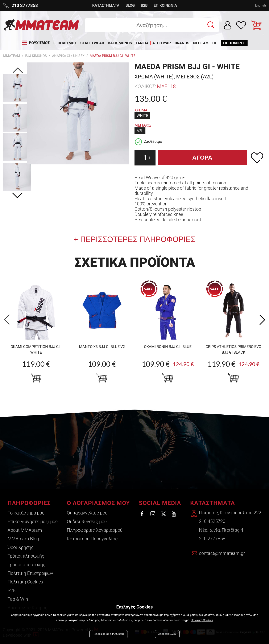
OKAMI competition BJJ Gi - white (36, 349)
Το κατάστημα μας (26, 513)
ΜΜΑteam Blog (23, 539)
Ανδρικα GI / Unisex (68, 56)
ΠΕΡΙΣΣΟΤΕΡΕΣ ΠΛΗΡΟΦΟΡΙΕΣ (137, 239)
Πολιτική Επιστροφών (30, 573)
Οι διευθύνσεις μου (86, 522)
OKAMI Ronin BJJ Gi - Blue (168, 347)
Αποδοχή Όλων (167, 634)
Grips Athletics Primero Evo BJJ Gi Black (233, 349)
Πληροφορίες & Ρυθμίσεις (109, 634)
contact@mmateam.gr (222, 554)
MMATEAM (12, 56)
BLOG (130, 5)
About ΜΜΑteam (25, 530)
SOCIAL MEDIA (159, 503)
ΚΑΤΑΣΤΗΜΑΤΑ (106, 5)
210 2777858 (212, 539)
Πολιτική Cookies (25, 582)
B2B (144, 5)
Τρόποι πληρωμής (26, 556)
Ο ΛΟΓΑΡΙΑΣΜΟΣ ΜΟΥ (98, 503)
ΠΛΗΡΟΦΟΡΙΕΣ (29, 503)
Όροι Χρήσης (21, 547)
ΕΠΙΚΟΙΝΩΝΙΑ (165, 5)
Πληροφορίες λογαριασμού (94, 530)
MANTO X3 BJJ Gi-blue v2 (102, 347)
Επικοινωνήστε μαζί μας (33, 522)
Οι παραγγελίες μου (87, 513)
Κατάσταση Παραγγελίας (92, 539)
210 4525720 (212, 522)
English (260, 5)
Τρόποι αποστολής (26, 565)
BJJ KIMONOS (36, 56)
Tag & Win (18, 599)
